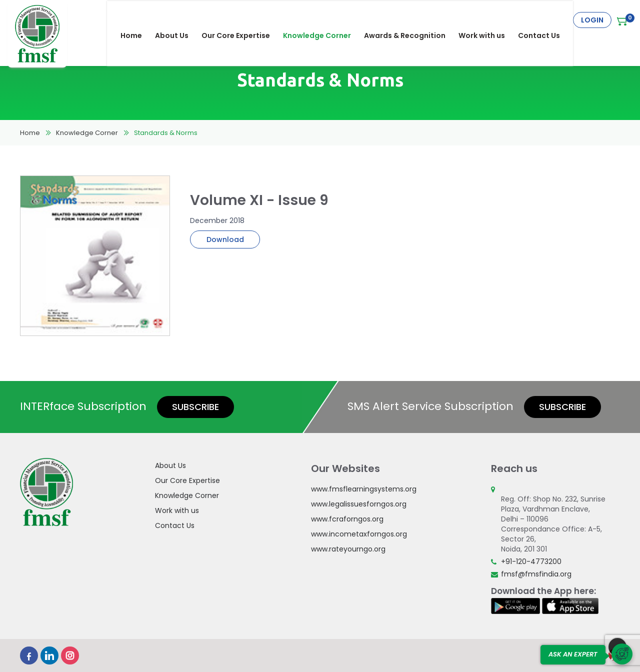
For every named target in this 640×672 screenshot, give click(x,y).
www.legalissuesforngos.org (359, 504)
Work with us (488, 20)
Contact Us (545, 20)
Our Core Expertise (242, 20)
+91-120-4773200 (531, 561)
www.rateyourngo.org (348, 549)
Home (138, 20)
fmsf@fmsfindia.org (536, 574)
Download (225, 239)
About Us (178, 20)
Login (592, 20)
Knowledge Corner (323, 20)
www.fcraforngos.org (347, 519)
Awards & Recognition (411, 20)
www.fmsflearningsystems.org (364, 489)
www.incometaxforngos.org (359, 534)
